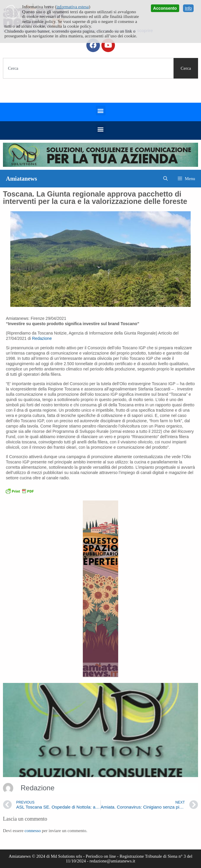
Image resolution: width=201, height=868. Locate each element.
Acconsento (165, 8)
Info (188, 8)
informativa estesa (73, 7)
